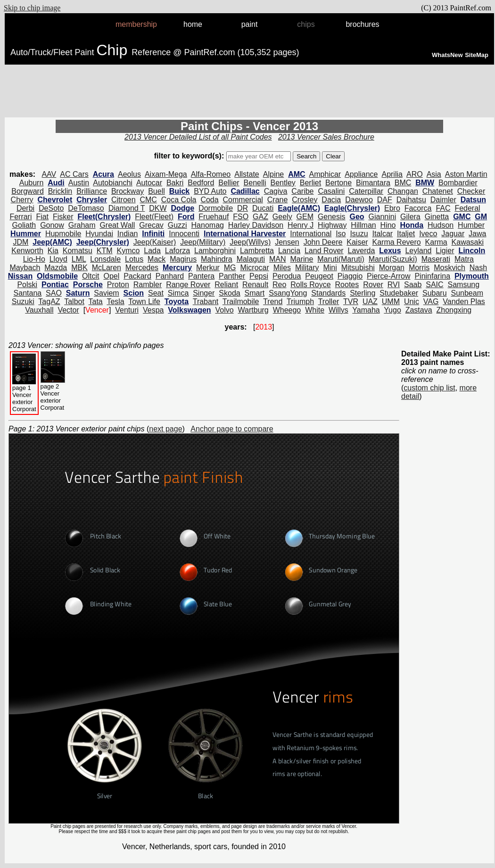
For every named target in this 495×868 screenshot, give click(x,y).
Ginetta (437, 217)
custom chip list (429, 388)
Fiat (42, 217)
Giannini (382, 217)
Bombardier (458, 183)
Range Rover (188, 285)
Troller (329, 302)
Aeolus (129, 174)
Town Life (144, 302)
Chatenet (438, 191)
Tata (96, 302)
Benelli (255, 183)
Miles (282, 268)
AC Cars (74, 174)
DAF (385, 200)
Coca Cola (179, 200)
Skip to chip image (32, 8)
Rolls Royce (310, 285)
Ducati (263, 208)
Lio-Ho (34, 259)
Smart (255, 293)
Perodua (287, 276)
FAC (443, 208)
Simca (178, 293)
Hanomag (208, 225)
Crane (278, 200)
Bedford (201, 183)
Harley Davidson (256, 225)
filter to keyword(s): (190, 156)
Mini (330, 268)
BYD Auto (210, 191)
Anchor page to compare (232, 429)
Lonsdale (105, 259)
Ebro (392, 208)
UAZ (370, 302)
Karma (436, 242)
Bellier (229, 183)
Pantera (201, 276)
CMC (148, 200)
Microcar (254, 268)
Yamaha (366, 310)
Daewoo (359, 200)
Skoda (229, 293)
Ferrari (21, 217)
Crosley (305, 200)
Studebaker (399, 293)
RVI (394, 285)
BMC (403, 183)
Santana (28, 293)
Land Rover (324, 251)
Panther (232, 276)
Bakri (175, 183)
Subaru (435, 293)
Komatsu (78, 251)
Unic (412, 302)
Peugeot (319, 276)
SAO (54, 293)
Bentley (283, 183)
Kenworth (27, 251)
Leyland (418, 251)
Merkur (208, 268)
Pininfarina (432, 276)
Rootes (347, 285)
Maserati (436, 259)
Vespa (153, 310)
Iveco (428, 234)
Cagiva (276, 191)
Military (307, 268)
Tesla (115, 302)
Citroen (124, 200)
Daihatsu (411, 200)
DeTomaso (86, 208)
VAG (431, 302)
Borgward (27, 191)
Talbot (74, 302)
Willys (338, 310)
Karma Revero (397, 242)
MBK (79, 268)
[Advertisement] (249, 91)
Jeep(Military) (203, 242)
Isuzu (359, 234)
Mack (157, 259)
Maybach (25, 268)
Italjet (406, 234)
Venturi (127, 310)
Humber (471, 225)
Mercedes (142, 268)
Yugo (392, 310)
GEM (305, 217)
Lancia (289, 251)
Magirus (183, 259)
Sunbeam (467, 293)
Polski (27, 285)
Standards (328, 293)
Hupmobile (63, 234)
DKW (158, 208)
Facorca (418, 208)
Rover (373, 285)
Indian (128, 234)
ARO (415, 174)
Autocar (149, 183)
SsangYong (288, 293)
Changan (403, 191)
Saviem (106, 293)
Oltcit (91, 276)
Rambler (148, 285)
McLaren (107, 268)
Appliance (361, 174)
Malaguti (251, 259)
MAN (278, 259)
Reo (279, 285)
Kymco (128, 251)
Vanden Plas (464, 302)
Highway (332, 225)
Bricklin (60, 191)
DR (243, 208)
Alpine (273, 174)
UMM (391, 302)
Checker (471, 191)
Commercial (243, 200)
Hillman (363, 225)
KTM (105, 251)
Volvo (225, 310)
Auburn (32, 183)
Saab (413, 285)
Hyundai (99, 234)
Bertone (338, 183)
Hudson (441, 225)
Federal (467, 208)
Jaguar (453, 234)
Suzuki (23, 302)
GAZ (260, 217)
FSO (241, 217)
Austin (79, 183)
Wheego (287, 310)
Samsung (464, 285)
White (315, 310)
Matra (464, 259)
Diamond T (127, 208)
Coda (209, 200)
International (311, 234)
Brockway (128, 191)
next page (165, 429)
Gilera (410, 217)
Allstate (247, 174)
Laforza (177, 251)
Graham (82, 225)
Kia (53, 251)
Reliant (226, 285)
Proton (118, 285)
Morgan (392, 268)
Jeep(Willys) (250, 242)
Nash (478, 268)
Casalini (331, 191)
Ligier (445, 251)
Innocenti (184, 234)
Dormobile (216, 208)
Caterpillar (366, 191)
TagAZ (49, 302)
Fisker (63, 217)
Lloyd (58, 259)
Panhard (170, 276)
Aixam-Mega (166, 174)
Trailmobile (241, 302)
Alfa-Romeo (211, 174)
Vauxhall (39, 310)
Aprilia (392, 174)
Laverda (362, 251)
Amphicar (325, 174)
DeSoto (51, 208)
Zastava (419, 310)
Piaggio (350, 276)
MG (230, 268)
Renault (255, 285)
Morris (419, 268)
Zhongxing (454, 310)
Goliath (24, 225)
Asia (434, 174)
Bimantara (373, 183)
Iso (341, 234)
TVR (351, 302)
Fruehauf (214, 217)
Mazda (56, 268)
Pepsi (259, 276)
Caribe (302, 191)
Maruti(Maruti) (341, 259)
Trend (273, 302)
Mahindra (217, 259)
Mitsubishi (358, 268)
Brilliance (92, 191)
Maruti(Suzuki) (393, 259)
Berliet (310, 183)
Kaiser (357, 242)
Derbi (25, 208)
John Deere (323, 242)
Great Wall (117, 225)
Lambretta (257, 251)
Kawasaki (468, 242)
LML (79, 259)
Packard (137, 276)
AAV (49, 174)
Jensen (287, 242)
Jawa (477, 234)
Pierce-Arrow (388, 276)
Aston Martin (466, 174)
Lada (152, 251)
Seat (156, 293)
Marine (301, 259)
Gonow (52, 225)
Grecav (151, 225)
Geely (282, 217)
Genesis (332, 217)
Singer (204, 293)
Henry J (301, 225)
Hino (388, 225)
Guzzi (177, 225)
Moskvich (450, 268)
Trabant (206, 302)
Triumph (300, 302)
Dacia (331, 200)
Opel (111, 276)
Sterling (363, 293)
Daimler (443, 200)
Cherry (22, 200)
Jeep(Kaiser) (155, 242)
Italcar (383, 234)
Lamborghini (215, 251)
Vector (68, 310)
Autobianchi (113, 183)
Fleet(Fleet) (154, 217)
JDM (21, 242)
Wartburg (253, 310)
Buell (157, 191)
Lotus (134, 259)
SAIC (434, 285)
